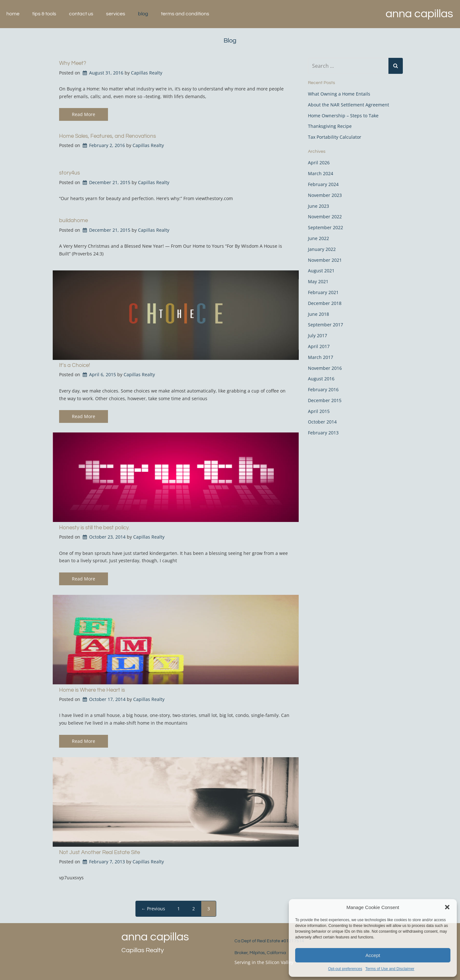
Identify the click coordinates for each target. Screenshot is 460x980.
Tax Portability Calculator (335, 137)
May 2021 (318, 281)
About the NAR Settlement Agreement (349, 105)
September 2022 (326, 227)
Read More (84, 114)
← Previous (153, 909)
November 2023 (325, 195)
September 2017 (326, 325)
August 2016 (321, 379)
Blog (143, 14)
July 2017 (318, 335)
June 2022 (318, 238)
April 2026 (319, 163)
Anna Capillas (419, 14)
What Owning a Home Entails (339, 94)
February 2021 (323, 292)
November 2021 (325, 260)
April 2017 (319, 346)
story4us (69, 173)
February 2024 (323, 184)
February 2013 (323, 433)
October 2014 (322, 422)
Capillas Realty (147, 73)
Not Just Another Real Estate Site (100, 852)
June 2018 (318, 314)
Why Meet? (73, 63)
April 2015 (319, 411)
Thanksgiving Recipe (330, 126)
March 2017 (321, 357)
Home (13, 14)
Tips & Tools (44, 14)
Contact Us (81, 14)
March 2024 (321, 173)
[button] (447, 907)
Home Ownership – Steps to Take (343, 116)
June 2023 (318, 206)
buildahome (73, 221)
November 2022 (325, 217)
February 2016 (323, 389)
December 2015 (325, 400)
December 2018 (325, 303)
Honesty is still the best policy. (94, 528)
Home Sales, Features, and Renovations (107, 136)
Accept (373, 955)
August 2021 (321, 271)
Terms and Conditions (185, 14)
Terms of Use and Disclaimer (390, 969)
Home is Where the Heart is (92, 690)
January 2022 (322, 249)
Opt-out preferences (345, 969)
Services (116, 14)
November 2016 (325, 368)
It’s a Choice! (75, 365)
